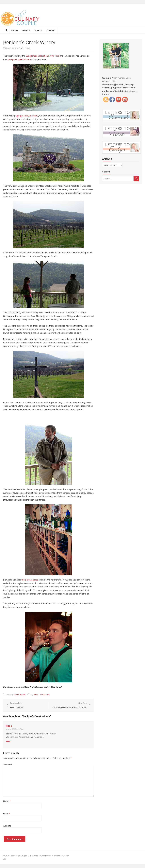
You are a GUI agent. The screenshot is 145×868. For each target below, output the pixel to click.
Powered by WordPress (40, 856)
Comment (8, 764)
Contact (51, 30)
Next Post (70, 705)
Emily (21, 48)
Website (7, 826)
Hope (9, 726)
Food (37, 30)
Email (7, 813)
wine (36, 694)
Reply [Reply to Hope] (9, 741)
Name (7, 801)
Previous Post (17, 705)
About (15, 30)
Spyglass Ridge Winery (27, 116)
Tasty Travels (20, 694)
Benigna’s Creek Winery (19, 59)
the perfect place (30, 580)
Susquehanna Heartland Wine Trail (43, 56)
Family (25, 30)
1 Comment (45, 694)
